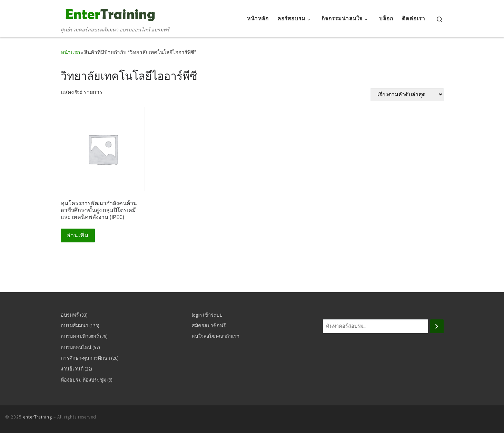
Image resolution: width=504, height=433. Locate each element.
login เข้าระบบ (207, 315)
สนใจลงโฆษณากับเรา (216, 336)
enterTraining (38, 417)
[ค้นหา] (437, 326)
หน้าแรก (70, 52)
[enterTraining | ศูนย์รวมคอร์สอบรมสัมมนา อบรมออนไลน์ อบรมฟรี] (109, 13)
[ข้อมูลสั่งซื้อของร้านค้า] (407, 94)
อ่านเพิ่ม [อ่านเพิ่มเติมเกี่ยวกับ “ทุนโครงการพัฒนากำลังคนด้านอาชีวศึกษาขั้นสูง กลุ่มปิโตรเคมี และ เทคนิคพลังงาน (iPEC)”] (78, 235)
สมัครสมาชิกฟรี (209, 326)
